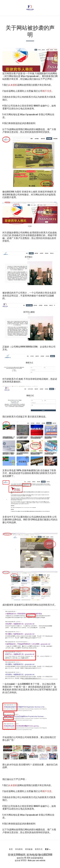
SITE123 (24, 860)
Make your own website (37, 860)
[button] (4, 8)
